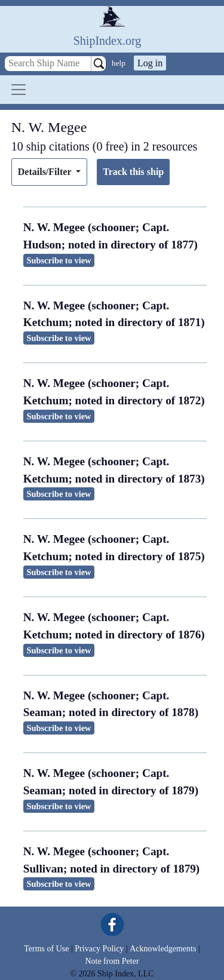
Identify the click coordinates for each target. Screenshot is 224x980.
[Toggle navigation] (19, 90)
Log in (150, 63)
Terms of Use (46, 949)
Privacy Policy (99, 949)
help (119, 63)
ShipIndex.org (108, 41)
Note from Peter (112, 961)
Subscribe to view (59, 260)
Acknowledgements (163, 949)
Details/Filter (46, 172)
